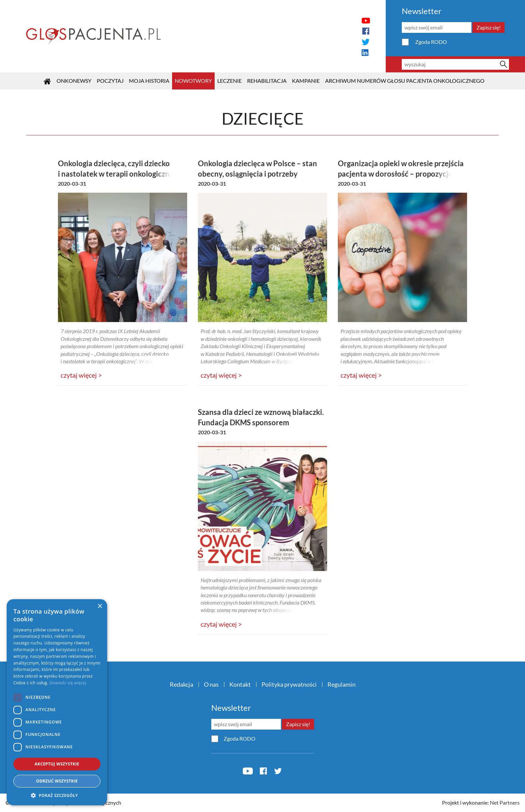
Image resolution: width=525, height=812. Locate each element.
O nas (211, 684)
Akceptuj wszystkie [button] (57, 764)
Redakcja (181, 684)
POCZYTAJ (110, 81)
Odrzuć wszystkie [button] (57, 781)
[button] (57, 795)
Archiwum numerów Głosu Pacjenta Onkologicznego (405, 81)
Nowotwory (193, 81)
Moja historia (149, 81)
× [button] (100, 606)
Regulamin (342, 684)
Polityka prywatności (289, 684)
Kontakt (240, 684)
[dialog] (57, 702)
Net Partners (505, 802)
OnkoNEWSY (74, 81)
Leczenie (230, 81)
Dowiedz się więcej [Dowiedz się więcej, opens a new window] (68, 683)
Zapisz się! (489, 27)
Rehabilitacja (267, 81)
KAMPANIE (306, 81)
